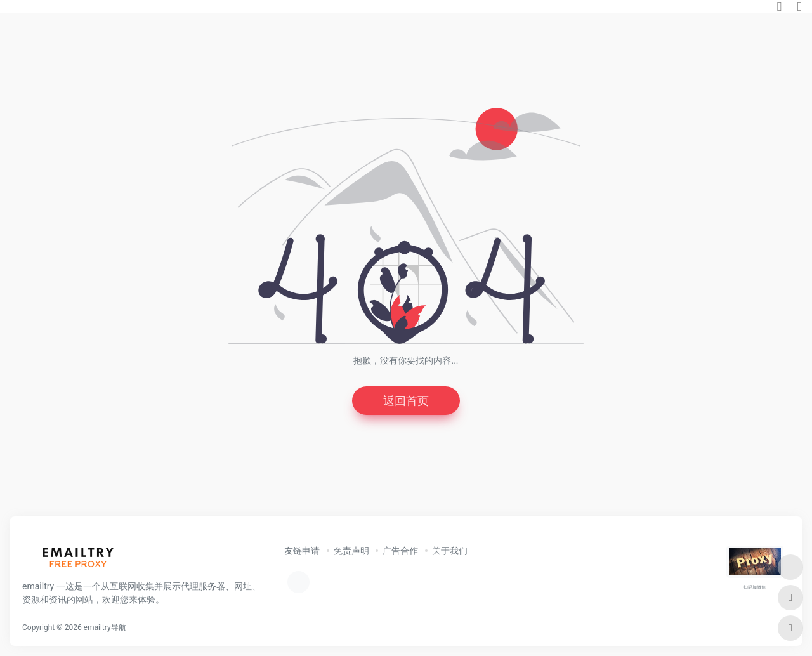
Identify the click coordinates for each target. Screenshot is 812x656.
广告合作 (400, 551)
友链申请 (302, 551)
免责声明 (351, 551)
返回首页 (406, 401)
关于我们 (450, 551)
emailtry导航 (105, 627)
